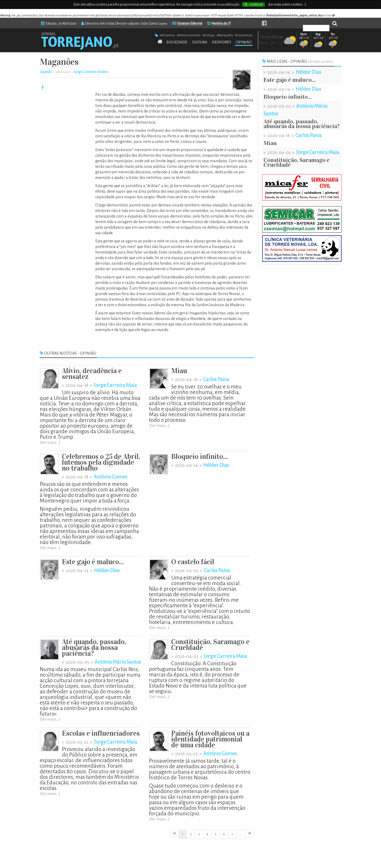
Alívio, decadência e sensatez (92, 374)
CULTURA (200, 42)
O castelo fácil (193, 562)
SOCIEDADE (177, 42)
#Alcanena (167, 35)
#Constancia (244, 35)
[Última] (250, 833)
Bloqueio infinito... (199, 457)
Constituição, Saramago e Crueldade (210, 645)
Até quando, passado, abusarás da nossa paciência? (94, 648)
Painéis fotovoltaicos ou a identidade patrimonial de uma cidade (210, 739)
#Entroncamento (189, 35)
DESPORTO (221, 42)
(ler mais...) (50, 442)
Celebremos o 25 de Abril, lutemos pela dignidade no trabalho (101, 462)
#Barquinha (225, 35)
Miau (179, 371)
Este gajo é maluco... (93, 562)
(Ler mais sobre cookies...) (287, 4)
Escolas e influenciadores (101, 733)
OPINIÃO (244, 42)
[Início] (174, 833)
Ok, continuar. (253, 4)
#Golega (209, 35)
